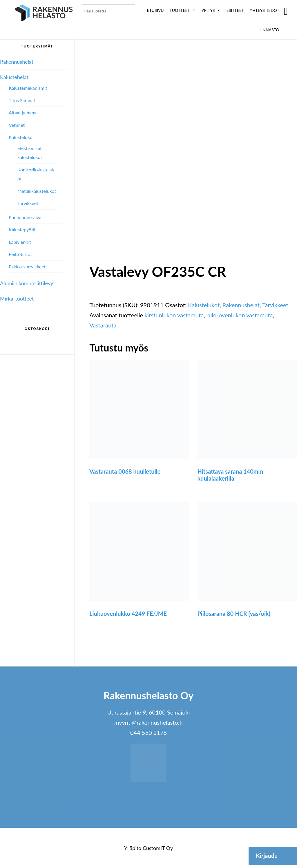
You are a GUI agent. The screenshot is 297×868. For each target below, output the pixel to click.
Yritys (211, 10)
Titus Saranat (22, 100)
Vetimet (17, 125)
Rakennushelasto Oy (44, 14)
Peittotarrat (20, 254)
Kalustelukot (204, 305)
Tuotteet (182, 10)
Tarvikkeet (275, 305)
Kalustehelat (14, 77)
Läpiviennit (20, 242)
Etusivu (155, 10)
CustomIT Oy (158, 848)
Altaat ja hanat (23, 112)
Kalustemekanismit (28, 88)
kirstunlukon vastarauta (174, 315)
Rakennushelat (241, 305)
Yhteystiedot (265, 10)
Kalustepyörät (23, 229)
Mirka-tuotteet (17, 299)
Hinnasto (269, 30)
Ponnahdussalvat (26, 217)
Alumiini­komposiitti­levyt (28, 283)
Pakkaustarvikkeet (27, 267)
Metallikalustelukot (37, 191)
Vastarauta (103, 325)
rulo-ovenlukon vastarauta (240, 315)
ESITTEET (235, 10)
